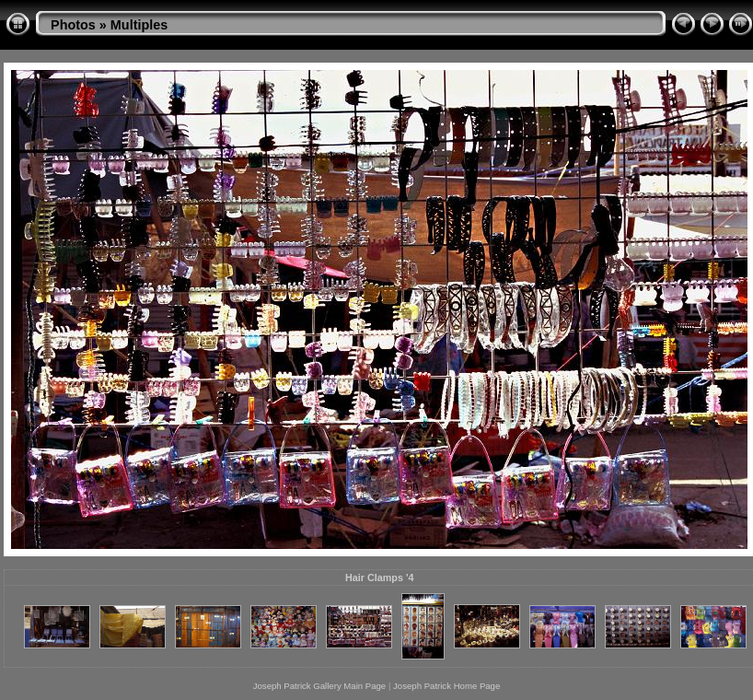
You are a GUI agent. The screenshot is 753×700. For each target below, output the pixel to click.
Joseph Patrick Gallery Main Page (320, 686)
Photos (73, 25)
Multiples (139, 25)
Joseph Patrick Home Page (446, 686)
